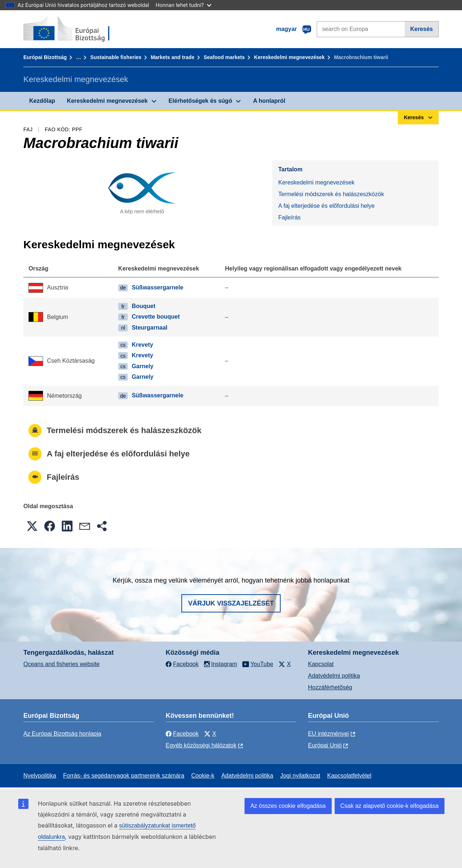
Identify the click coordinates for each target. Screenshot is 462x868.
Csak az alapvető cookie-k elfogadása (390, 806)
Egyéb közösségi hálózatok (201, 745)
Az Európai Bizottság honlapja (62, 734)
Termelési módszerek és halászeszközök (331, 194)
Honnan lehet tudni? (184, 5)
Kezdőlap (42, 101)
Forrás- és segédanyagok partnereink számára (124, 776)
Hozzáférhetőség (330, 687)
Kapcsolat (321, 664)
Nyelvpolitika (40, 776)
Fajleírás (289, 217)
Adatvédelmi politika (334, 676)
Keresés (421, 29)
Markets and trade (173, 57)
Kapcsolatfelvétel (349, 776)
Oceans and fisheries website (61, 664)
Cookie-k (203, 776)
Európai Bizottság (45, 57)
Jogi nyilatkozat (300, 776)
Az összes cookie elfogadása (288, 806)
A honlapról (269, 101)
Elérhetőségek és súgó (200, 101)
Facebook (182, 734)
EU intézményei (328, 734)
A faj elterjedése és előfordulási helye (326, 206)
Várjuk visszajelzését (231, 603)
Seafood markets (224, 57)
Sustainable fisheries (116, 57)
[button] (32, 526)
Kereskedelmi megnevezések (289, 57)
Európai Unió (325, 745)
